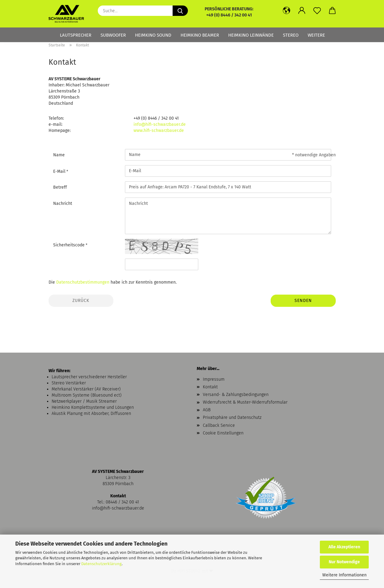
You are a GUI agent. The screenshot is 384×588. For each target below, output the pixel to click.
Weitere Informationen (344, 575)
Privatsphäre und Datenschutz (232, 417)
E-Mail (60, 171)
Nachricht (63, 203)
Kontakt (210, 387)
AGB (207, 410)
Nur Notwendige (344, 562)
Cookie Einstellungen (223, 433)
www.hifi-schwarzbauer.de (159, 131)
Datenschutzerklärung (101, 564)
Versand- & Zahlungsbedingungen (236, 395)
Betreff (60, 187)
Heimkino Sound (153, 35)
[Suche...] (180, 11)
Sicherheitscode (69, 245)
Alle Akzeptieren (344, 547)
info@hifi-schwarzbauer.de (160, 124)
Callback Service (219, 425)
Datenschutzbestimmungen (83, 282)
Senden (303, 301)
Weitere (316, 35)
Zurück (81, 301)
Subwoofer (113, 35)
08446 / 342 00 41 (122, 502)
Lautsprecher (76, 35)
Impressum (214, 379)
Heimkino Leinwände (251, 35)
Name (59, 155)
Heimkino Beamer (200, 35)
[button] (287, 11)
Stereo (291, 35)
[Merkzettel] (317, 11)
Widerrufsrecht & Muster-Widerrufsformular (245, 402)
